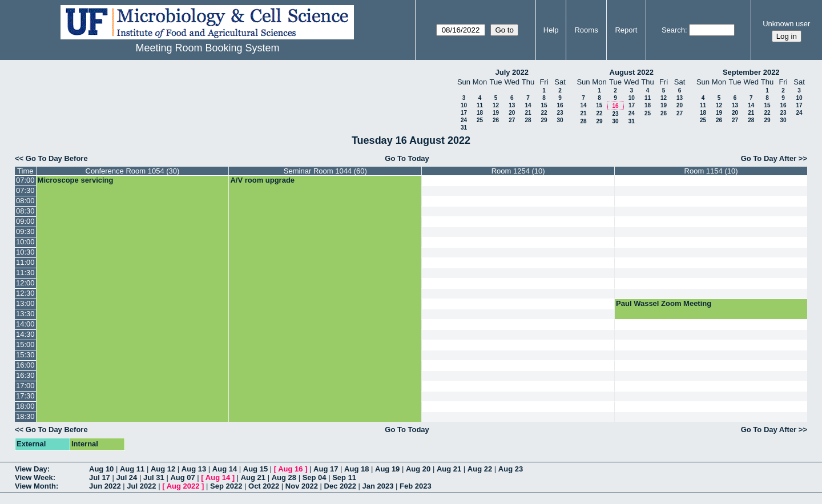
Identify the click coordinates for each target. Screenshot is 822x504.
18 (480, 113)
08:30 (25, 211)
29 (544, 120)
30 (560, 120)
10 (464, 105)
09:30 (25, 231)
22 (544, 113)
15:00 (25, 344)
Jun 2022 (105, 486)
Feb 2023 (416, 486)
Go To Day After (769, 158)
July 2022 (512, 72)
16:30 (25, 375)
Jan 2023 (378, 486)
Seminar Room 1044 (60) (325, 171)
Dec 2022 (340, 486)
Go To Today (407, 158)
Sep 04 (315, 477)
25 (480, 120)
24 (464, 120)
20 (512, 113)
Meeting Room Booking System (207, 48)
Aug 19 (387, 469)
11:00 (25, 262)
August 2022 (632, 72)
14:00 (25, 324)
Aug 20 (418, 469)
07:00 (25, 180)
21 (528, 113)
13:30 (25, 314)
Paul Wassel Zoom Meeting (664, 303)
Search (673, 30)
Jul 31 (154, 477)
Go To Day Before (57, 158)
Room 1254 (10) (518, 171)
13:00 (25, 303)
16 (560, 105)
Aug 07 (182, 477)
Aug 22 (480, 469)
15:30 (25, 355)
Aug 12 (163, 469)
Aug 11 (132, 469)
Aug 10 (101, 469)
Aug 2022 (183, 486)
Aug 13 (194, 469)
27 (512, 120)
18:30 (25, 416)
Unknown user (786, 24)
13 (512, 105)
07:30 (25, 190)
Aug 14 (225, 469)
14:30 (25, 334)
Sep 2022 (226, 486)
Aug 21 (449, 469)
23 (560, 113)
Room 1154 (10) (711, 171)
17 (464, 113)
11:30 (25, 273)
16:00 (25, 365)
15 (544, 105)
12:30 (25, 293)
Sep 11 (344, 477)
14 (528, 105)
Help (551, 30)
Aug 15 (255, 469)
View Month (35, 486)
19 (496, 113)
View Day (31, 469)
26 (496, 120)
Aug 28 (284, 477)
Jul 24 (126, 477)
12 (496, 105)
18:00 (25, 406)
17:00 (25, 386)
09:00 (25, 221)
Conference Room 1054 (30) (133, 171)
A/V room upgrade (262, 180)
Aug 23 (511, 469)
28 (528, 120)
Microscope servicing (76, 180)
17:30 (25, 396)
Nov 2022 (302, 486)
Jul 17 (100, 477)
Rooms (586, 30)
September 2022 (751, 72)
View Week (34, 477)
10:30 (25, 252)
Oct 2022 (264, 486)
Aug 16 (290, 469)
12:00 (25, 283)
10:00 (25, 242)
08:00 (25, 201)
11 (480, 105)
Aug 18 (356, 469)
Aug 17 (326, 469)
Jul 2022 (141, 486)
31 (464, 128)
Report (626, 30)
